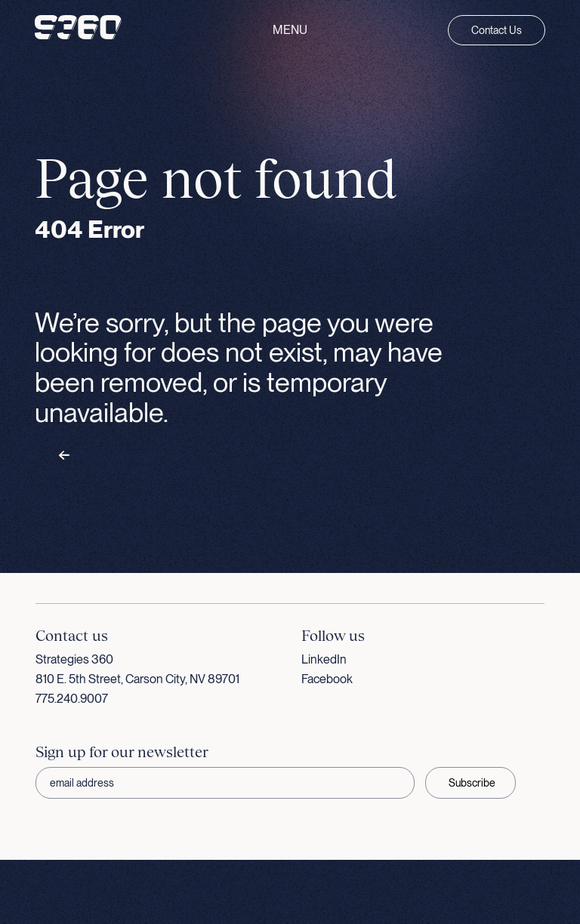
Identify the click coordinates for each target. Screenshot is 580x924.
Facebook (327, 679)
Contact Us (497, 30)
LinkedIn (324, 659)
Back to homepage (108, 456)
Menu (290, 30)
